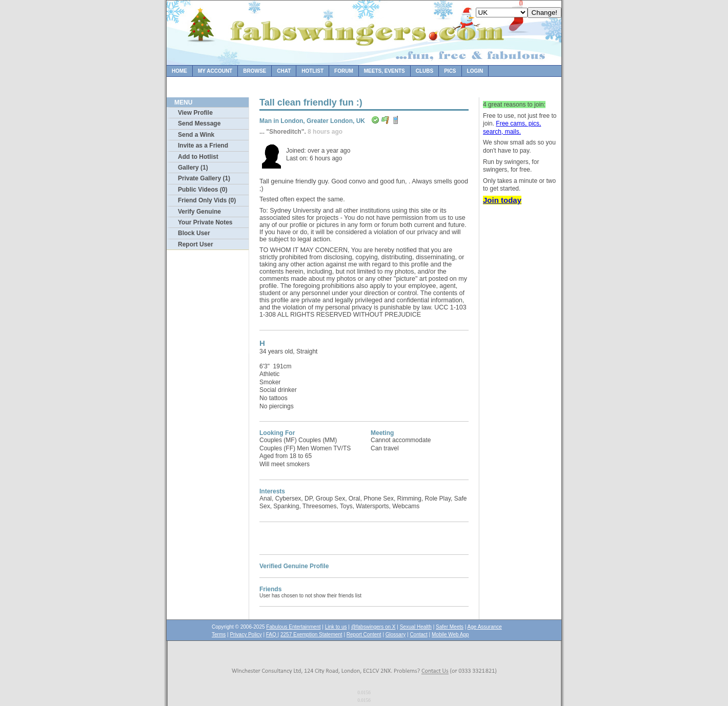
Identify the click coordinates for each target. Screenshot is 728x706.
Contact (418, 635)
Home (179, 71)
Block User (194, 233)
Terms (219, 635)
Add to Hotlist (198, 157)
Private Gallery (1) (204, 178)
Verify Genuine (199, 212)
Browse (255, 71)
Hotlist (312, 71)
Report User (196, 244)
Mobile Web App (450, 635)
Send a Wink (196, 135)
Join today (502, 200)
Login (475, 71)
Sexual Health (416, 627)
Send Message (199, 123)
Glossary (396, 635)
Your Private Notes (205, 222)
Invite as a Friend (203, 146)
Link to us (336, 627)
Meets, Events (385, 71)
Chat (284, 71)
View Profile (195, 113)
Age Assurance (485, 627)
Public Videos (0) (203, 190)
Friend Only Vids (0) (207, 200)
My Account (215, 71)
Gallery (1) (193, 168)
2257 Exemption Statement (311, 635)
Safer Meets (450, 627)
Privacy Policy (246, 635)
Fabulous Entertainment (293, 627)
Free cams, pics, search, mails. (512, 128)
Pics (450, 71)
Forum (344, 71)
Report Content (364, 635)
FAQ (272, 635)
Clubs (424, 71)
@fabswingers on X (373, 627)
